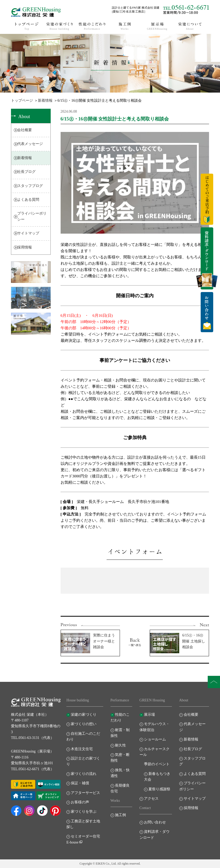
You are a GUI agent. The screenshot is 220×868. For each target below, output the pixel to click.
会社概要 (25, 130)
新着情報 (45, 101)
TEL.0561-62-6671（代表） (32, 769)
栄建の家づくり (84, 715)
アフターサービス (85, 793)
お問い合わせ (155, 822)
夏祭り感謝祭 (159, 789)
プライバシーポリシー (32, 216)
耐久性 (120, 745)
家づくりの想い (84, 724)
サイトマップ (28, 233)
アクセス (151, 799)
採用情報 (25, 247)
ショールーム (155, 739)
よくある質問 (28, 200)
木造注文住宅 (82, 749)
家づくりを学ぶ (84, 812)
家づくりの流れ (84, 774)
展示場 (149, 715)
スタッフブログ (30, 186)
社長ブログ (26, 172)
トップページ (22, 101)
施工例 (120, 815)
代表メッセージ (30, 144)
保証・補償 (80, 783)
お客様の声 (80, 802)
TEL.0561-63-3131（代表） (32, 738)
